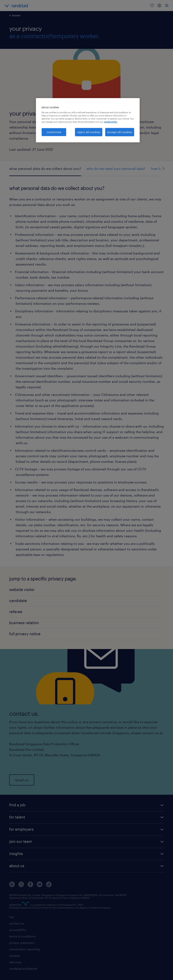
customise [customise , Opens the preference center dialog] (54, 132)
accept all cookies (120, 132)
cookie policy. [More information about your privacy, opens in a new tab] (111, 122)
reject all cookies (89, 132)
